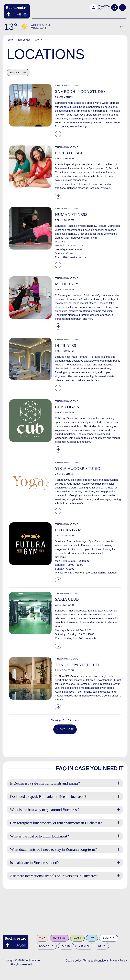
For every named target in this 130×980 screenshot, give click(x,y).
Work (78, 938)
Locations (24, 40)
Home (10, 40)
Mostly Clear (38, 28)
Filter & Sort (18, 73)
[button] (100, 7)
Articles (84, 946)
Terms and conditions (96, 961)
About (109, 938)
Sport (39, 40)
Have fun (59, 938)
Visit (42, 938)
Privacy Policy (118, 961)
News (102, 946)
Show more (65, 763)
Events (66, 946)
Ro (121, 27)
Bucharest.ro (32, 960)
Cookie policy (74, 961)
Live (92, 938)
